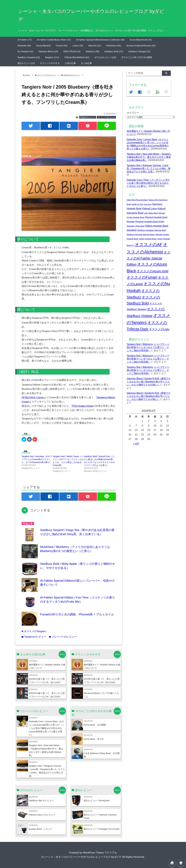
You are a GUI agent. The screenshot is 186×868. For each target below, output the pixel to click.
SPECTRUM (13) (72, 51)
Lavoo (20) (78, 46)
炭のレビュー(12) (26, 63)
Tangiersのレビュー (88, 117)
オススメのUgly (159, 329)
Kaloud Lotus (150, 208)
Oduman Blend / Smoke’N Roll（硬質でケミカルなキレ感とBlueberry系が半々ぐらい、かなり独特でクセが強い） (149, 382)
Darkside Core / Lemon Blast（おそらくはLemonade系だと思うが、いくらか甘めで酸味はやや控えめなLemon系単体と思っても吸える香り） (46, 728)
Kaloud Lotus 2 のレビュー (42, 815)
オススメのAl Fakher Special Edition (149, 258)
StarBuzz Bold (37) (114, 51)
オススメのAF (149, 244)
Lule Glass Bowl (151, 213)
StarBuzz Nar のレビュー (41, 800)
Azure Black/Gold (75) (141, 40)
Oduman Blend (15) (48, 51)
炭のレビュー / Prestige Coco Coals (102, 829)
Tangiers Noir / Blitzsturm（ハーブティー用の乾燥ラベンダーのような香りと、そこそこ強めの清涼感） (148, 347)
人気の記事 (70, 63)
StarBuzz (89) (92, 51)
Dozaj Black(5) (43, 46)
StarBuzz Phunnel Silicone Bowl (141, 234)
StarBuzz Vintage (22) (139, 51)
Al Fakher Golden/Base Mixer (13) (54, 40)
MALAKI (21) (95, 46)
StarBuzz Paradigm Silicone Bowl (152, 230)
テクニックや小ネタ (50, 63)
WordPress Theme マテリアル (100, 853)
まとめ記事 (86, 63)
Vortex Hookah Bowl (148, 239)
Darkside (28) (24, 46)
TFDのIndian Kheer (82, 406)
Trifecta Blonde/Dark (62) (77, 57)
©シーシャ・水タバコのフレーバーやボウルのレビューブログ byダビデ (81, 857)
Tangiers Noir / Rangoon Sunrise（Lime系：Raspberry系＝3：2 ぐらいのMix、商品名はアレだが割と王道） (149, 168)
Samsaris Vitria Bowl (136, 226)
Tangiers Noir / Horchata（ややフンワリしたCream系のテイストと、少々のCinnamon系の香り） (37, 459)
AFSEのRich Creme (33, 397)
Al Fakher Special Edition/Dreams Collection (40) (100, 40)
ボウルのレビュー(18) (105, 57)
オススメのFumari (142, 277)
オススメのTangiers (34, 631)
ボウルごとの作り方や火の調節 (137, 57)
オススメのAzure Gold (153, 271)
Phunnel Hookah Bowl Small (150, 221)
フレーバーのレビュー (106, 117)
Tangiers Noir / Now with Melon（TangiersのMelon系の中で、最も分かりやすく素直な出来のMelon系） (149, 157)
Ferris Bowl (147, 204)
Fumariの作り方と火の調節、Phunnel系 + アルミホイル (77, 614)
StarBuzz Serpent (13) (29, 57)
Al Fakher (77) (25, 40)
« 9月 (136, 444)
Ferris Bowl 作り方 (94, 739)
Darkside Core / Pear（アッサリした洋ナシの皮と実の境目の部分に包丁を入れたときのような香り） (148, 183)
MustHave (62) (114, 46)
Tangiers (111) (52, 57)
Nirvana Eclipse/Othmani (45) (141, 46)
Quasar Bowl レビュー (41, 829)
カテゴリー (133, 113)
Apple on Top (137, 204)
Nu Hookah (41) (25, 51)
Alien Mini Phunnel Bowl (137, 200)
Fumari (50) (62, 46)
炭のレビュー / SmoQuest (97, 800)
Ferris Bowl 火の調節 (95, 725)
